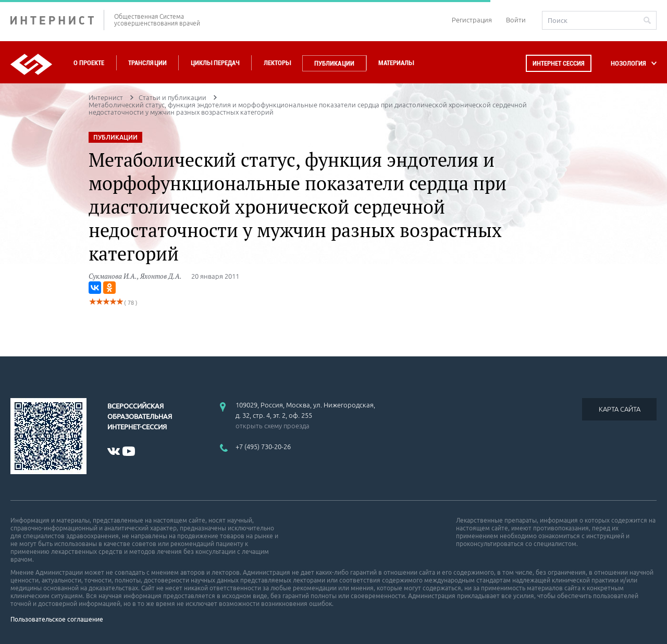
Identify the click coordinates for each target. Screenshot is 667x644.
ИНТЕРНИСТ (57, 20)
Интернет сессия (559, 63)
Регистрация (472, 20)
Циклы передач (215, 63)
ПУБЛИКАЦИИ (115, 137)
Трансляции (147, 63)
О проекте (89, 63)
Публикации (334, 63)
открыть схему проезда (273, 426)
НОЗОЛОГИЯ (628, 63)
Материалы (396, 63)
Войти (516, 20)
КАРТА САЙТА (620, 409)
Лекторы (277, 63)
